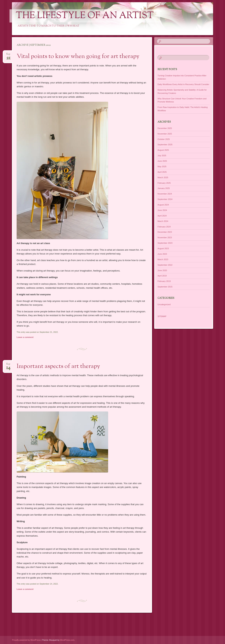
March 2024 (163, 221)
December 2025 (165, 128)
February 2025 (164, 183)
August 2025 (163, 150)
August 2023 (163, 248)
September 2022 (165, 265)
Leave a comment (25, 337)
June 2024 (162, 210)
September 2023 (165, 243)
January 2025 (164, 188)
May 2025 (162, 166)
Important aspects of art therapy (58, 366)
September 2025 (165, 145)
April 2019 (162, 276)
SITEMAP (162, 316)
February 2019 (164, 281)
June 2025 (162, 161)
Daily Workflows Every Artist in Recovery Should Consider (183, 84)
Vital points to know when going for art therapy (78, 57)
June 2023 (162, 254)
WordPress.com (67, 640)
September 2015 (165, 287)
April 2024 (162, 216)
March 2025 (163, 177)
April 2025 (162, 172)
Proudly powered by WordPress (26, 640)
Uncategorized (164, 304)
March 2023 (163, 259)
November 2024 (165, 194)
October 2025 (164, 139)
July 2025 (162, 156)
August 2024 (163, 205)
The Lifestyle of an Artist (85, 16)
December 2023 (165, 232)
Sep (8, 55)
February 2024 (164, 227)
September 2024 (165, 199)
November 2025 (165, 134)
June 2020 (162, 270)
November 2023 (165, 237)
